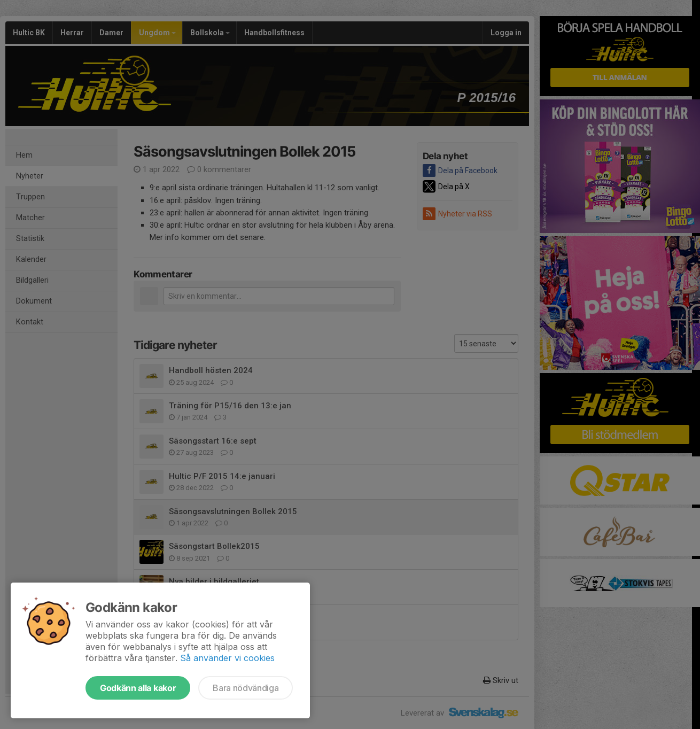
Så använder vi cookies (227, 658)
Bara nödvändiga (246, 688)
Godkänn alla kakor (138, 688)
